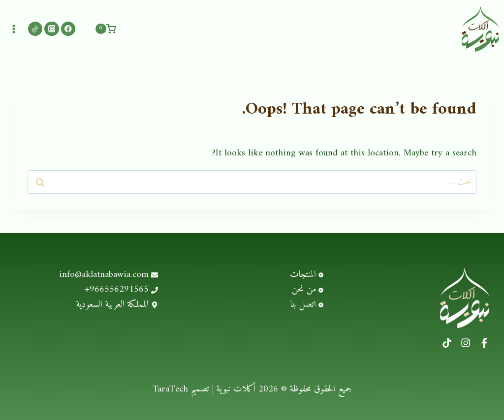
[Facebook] (68, 28)
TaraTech (170, 388)
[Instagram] (51, 28)
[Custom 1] (35, 28)
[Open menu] (14, 28)
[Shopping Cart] (105, 28)
